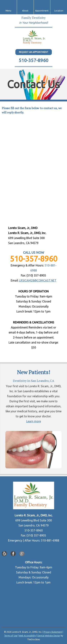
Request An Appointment (34, 52)
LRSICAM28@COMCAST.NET (38, 280)
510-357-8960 (34, 60)
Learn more (34, 421)
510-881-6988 (50, 540)
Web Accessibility (27, 636)
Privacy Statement (53, 632)
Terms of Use (11, 636)
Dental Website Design (49, 636)
